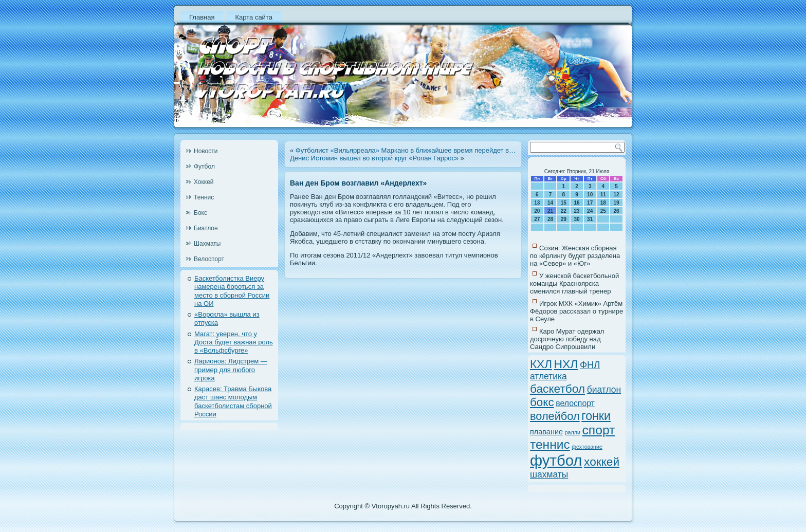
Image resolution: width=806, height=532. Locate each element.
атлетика (548, 376)
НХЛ (566, 364)
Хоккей (204, 182)
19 (617, 203)
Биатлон (206, 228)
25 (603, 211)
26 (617, 211)
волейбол (555, 416)
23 (576, 211)
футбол (556, 460)
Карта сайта (253, 17)
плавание (546, 432)
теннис (550, 444)
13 (537, 203)
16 (576, 203)
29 (564, 219)
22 (564, 211)
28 (550, 219)
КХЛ (541, 364)
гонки (596, 416)
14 (550, 203)
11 (603, 195)
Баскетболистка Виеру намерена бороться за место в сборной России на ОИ (232, 291)
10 (590, 195)
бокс (542, 402)
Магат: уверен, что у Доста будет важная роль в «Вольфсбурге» (234, 342)
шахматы (549, 474)
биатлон (604, 390)
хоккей (602, 462)
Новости (206, 151)
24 (590, 211)
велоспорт (575, 403)
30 (576, 219)
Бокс (200, 213)
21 (550, 211)
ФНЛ (590, 365)
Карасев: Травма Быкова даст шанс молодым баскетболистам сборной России (233, 401)
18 (603, 203)
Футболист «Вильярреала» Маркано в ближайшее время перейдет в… (406, 150)
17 (590, 203)
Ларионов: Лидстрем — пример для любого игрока (231, 370)
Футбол (204, 167)
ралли (573, 432)
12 (617, 195)
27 (537, 219)
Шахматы (207, 244)
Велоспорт (209, 259)
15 (564, 203)
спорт (599, 430)
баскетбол (557, 389)
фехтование (587, 447)
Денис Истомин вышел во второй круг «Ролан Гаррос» (374, 158)
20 (537, 211)
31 (590, 219)
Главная (202, 17)
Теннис (204, 197)
